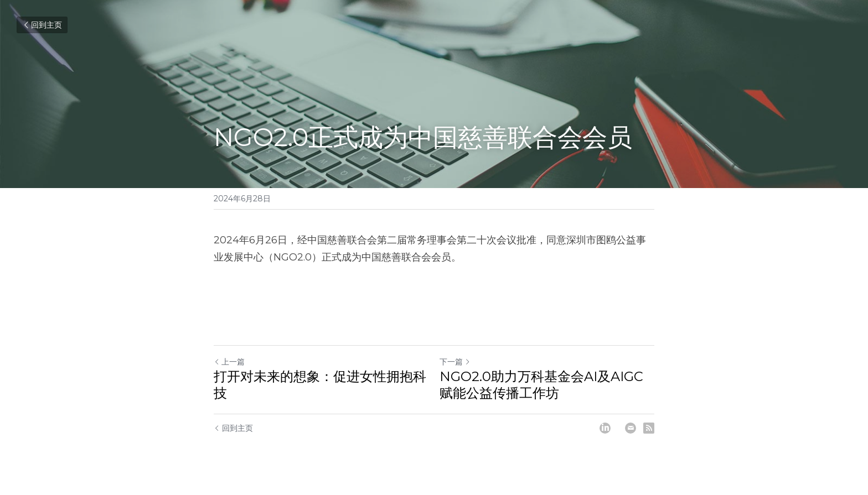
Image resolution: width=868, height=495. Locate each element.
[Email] (631, 428)
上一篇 (229, 362)
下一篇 (455, 362)
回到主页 (42, 25)
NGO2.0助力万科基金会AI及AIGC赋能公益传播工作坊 (541, 385)
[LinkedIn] (605, 428)
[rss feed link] (649, 428)
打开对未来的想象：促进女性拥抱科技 (320, 385)
